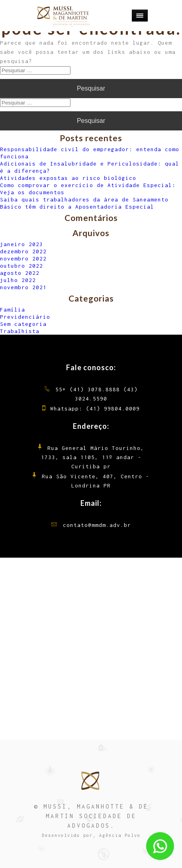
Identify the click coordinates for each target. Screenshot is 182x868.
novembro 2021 (23, 287)
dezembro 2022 (23, 251)
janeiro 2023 (22, 244)
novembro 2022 (23, 258)
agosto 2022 (20, 273)
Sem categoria (23, 324)
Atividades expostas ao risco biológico (68, 178)
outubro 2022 (22, 266)
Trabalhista (20, 331)
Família (13, 310)
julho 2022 (18, 280)
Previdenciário (25, 317)
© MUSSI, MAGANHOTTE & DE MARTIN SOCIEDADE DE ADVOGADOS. (91, 816)
